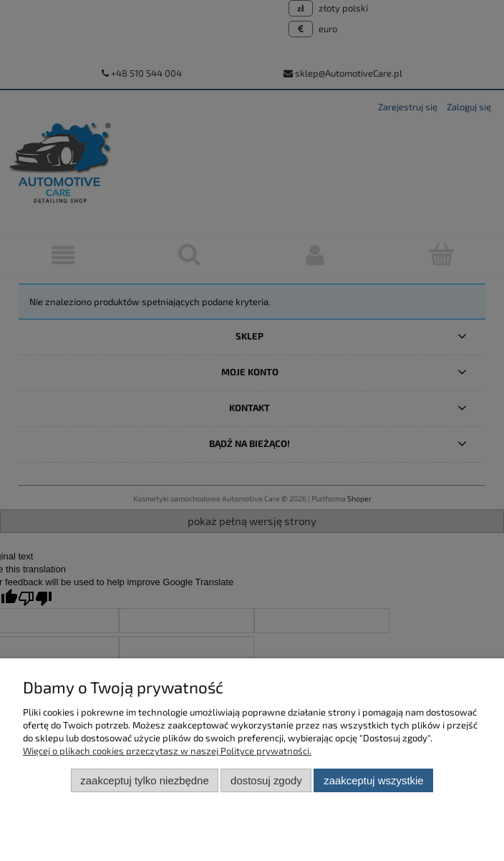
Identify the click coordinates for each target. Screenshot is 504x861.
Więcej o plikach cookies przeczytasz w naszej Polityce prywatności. (167, 751)
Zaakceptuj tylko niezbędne (144, 780)
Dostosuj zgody (266, 780)
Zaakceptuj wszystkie (373, 780)
